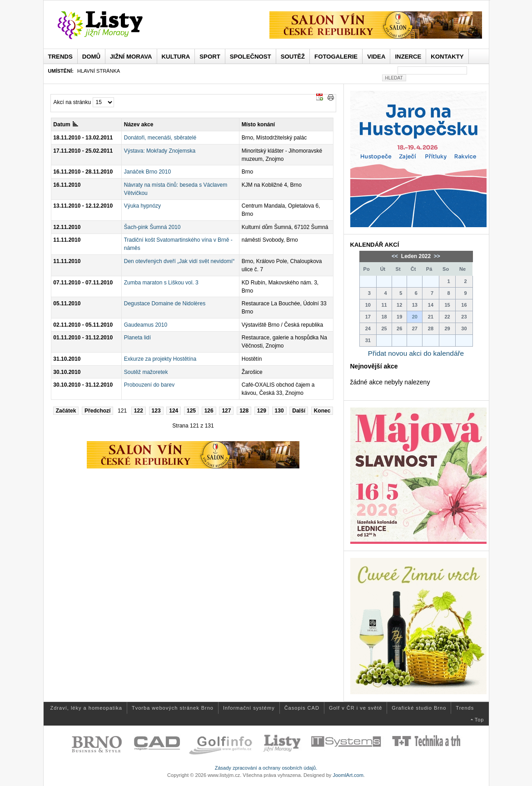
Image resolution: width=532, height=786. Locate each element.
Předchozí (97, 411)
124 (174, 411)
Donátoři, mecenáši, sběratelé (160, 138)
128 (244, 411)
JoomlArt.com (348, 775)
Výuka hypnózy (142, 206)
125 (191, 411)
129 (262, 411)
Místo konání (258, 124)
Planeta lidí (137, 338)
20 (415, 317)
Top (480, 720)
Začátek (66, 411)
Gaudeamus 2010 (146, 325)
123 (156, 411)
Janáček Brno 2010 (147, 172)
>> (436, 256)
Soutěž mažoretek (146, 372)
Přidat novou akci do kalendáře (416, 353)
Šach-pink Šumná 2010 (152, 227)
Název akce (139, 124)
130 (279, 411)
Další (299, 411)
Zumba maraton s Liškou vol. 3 (161, 283)
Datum (65, 124)
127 (226, 411)
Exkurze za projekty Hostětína (160, 359)
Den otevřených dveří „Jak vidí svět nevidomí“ (179, 261)
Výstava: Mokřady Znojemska (160, 151)
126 (209, 411)
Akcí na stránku (72, 102)
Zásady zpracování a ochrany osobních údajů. (266, 768)
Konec (322, 411)
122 (139, 411)
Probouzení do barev (149, 385)
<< (395, 256)
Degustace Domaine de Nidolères (165, 303)
